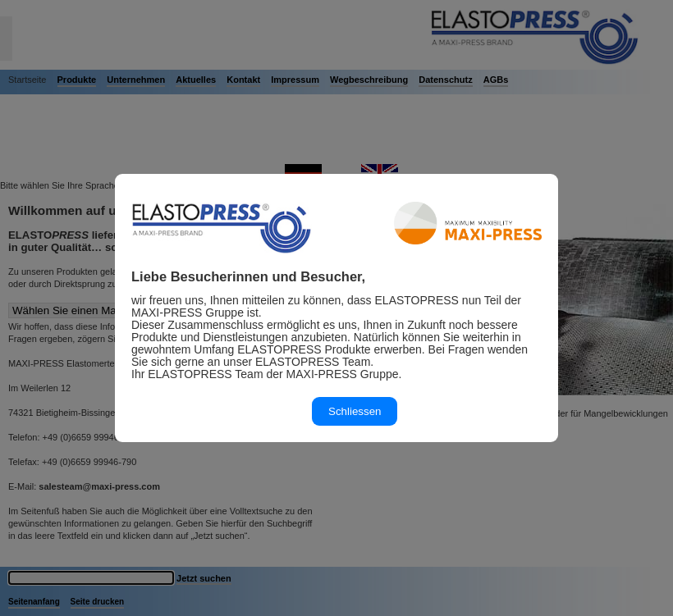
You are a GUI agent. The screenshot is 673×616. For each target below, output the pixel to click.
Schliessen (355, 411)
